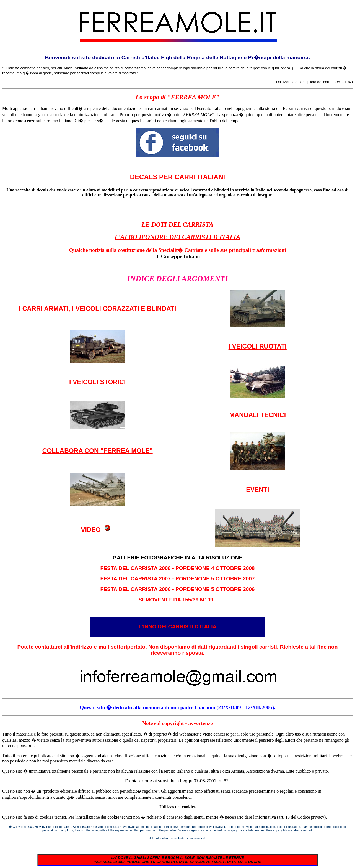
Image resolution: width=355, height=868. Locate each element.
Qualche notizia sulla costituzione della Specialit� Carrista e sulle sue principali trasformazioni (178, 250)
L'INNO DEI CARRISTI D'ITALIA (178, 627)
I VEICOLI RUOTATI (258, 346)
